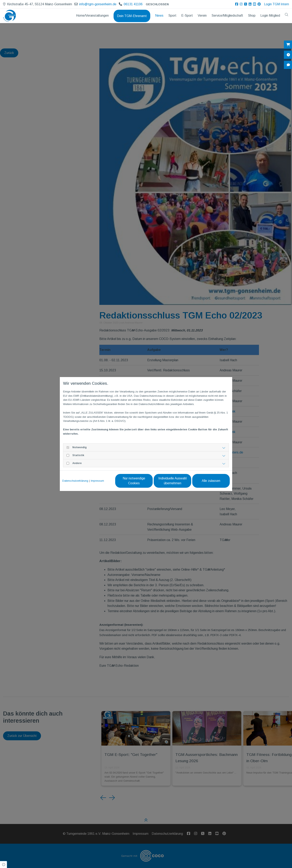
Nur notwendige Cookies (134, 481)
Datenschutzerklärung (75, 481)
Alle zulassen (211, 481)
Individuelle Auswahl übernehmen (172, 481)
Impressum (97, 481)
